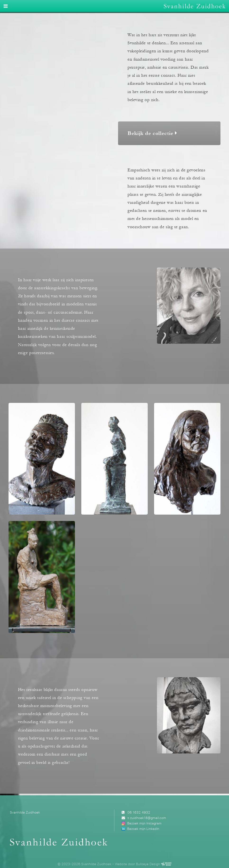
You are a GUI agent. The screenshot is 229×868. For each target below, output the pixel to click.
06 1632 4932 (139, 812)
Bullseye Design (148, 864)
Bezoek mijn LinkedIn (143, 829)
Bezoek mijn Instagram (144, 823)
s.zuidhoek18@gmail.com (147, 818)
